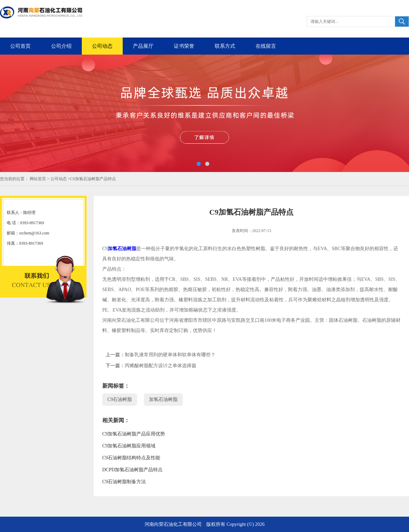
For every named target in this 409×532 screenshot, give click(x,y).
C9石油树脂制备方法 (124, 482)
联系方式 (225, 46)
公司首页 (20, 46)
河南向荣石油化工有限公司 (173, 524)
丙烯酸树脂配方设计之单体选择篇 (161, 366)
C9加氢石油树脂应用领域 (129, 446)
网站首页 (38, 179)
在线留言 (266, 46)
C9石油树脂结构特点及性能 (131, 458)
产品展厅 (143, 46)
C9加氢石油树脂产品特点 (93, 179)
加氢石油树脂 (122, 249)
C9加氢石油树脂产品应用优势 (134, 434)
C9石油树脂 (120, 399)
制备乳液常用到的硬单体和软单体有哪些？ (170, 355)
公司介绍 (61, 46)
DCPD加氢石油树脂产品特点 (132, 470)
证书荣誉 (184, 46)
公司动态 (102, 46)
